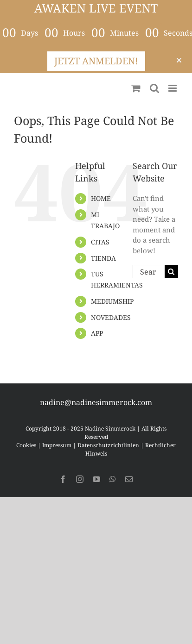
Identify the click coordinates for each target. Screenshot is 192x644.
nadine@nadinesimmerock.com (96, 402)
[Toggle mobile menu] (173, 88)
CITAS (100, 242)
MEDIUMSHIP (112, 301)
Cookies (26, 445)
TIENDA (103, 258)
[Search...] (149, 272)
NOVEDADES (111, 317)
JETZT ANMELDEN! (96, 61)
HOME (101, 198)
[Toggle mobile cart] (136, 88)
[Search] (171, 272)
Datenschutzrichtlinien (108, 445)
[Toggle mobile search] (154, 88)
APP (97, 333)
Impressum (57, 445)
